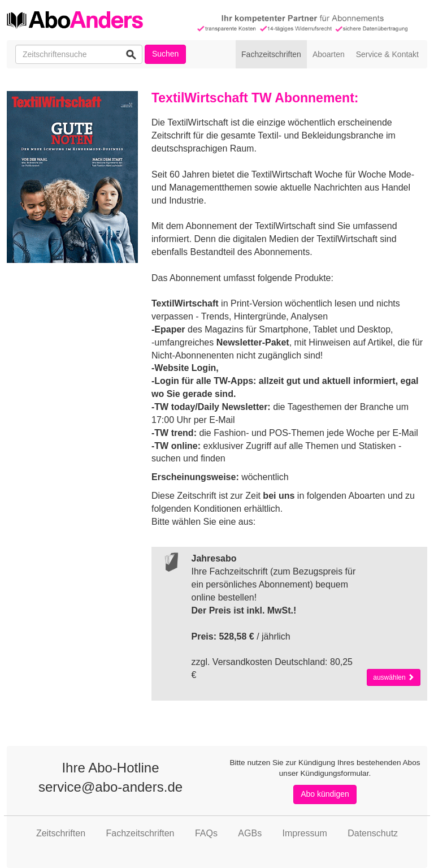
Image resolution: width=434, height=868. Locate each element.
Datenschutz (373, 833)
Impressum (305, 833)
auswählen (394, 677)
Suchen (165, 54)
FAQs (206, 833)
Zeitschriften (61, 833)
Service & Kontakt (387, 54)
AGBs (250, 833)
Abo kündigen (325, 794)
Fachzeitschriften (271, 54)
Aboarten (329, 54)
